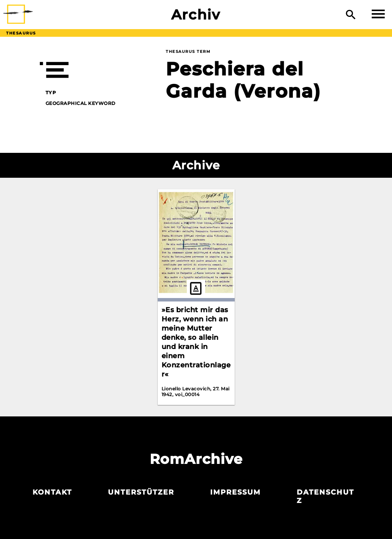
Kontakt (52, 492)
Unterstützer (141, 492)
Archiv (196, 15)
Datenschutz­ (325, 496)
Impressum (235, 492)
